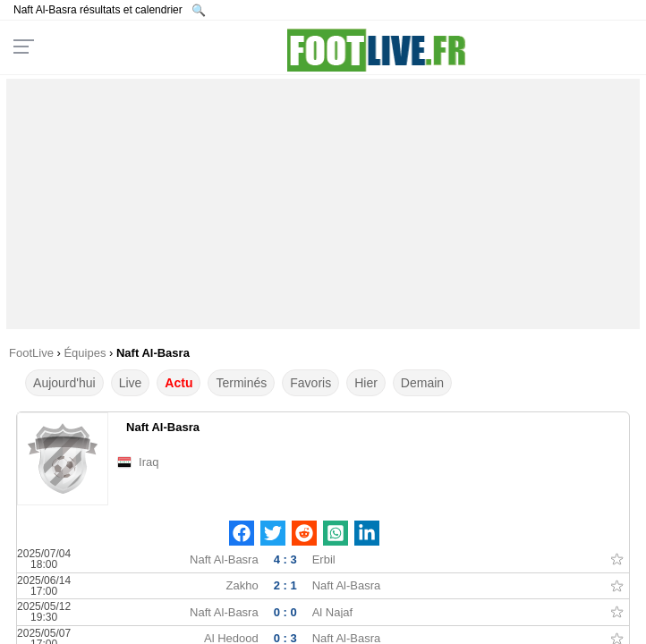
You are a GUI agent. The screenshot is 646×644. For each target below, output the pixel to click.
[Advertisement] (323, 204)
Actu (178, 383)
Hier (366, 383)
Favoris (310, 383)
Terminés (241, 383)
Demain (422, 383)
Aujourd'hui (64, 383)
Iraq (149, 462)
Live (131, 383)
